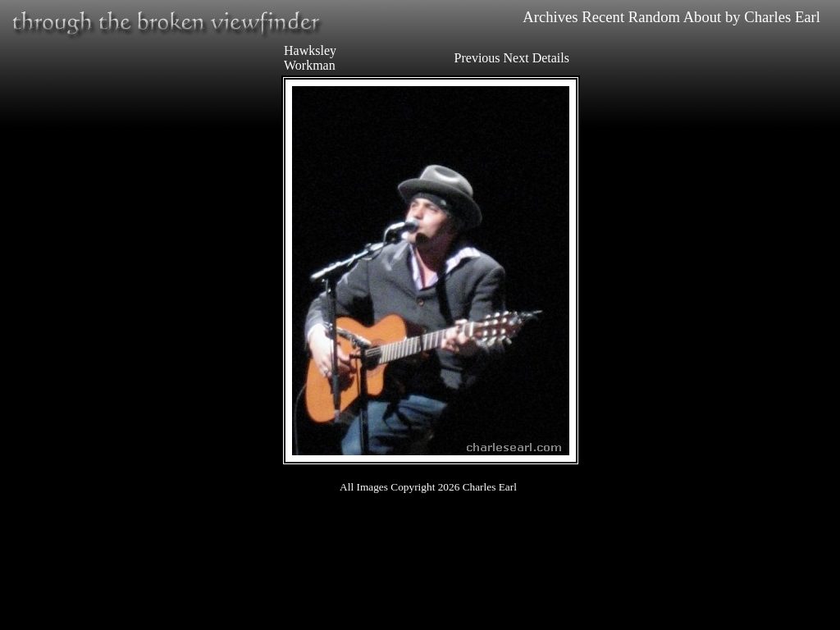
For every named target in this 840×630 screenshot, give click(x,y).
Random (654, 17)
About (703, 17)
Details (551, 58)
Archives (550, 17)
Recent (603, 17)
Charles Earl (782, 17)
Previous (477, 58)
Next (516, 58)
